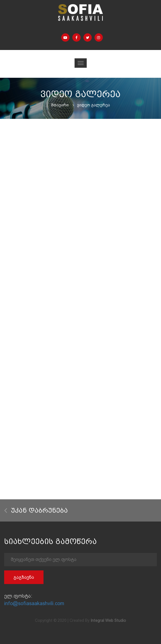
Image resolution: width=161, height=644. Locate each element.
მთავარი (60, 105)
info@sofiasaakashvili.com (34, 603)
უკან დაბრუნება (36, 511)
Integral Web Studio (108, 620)
